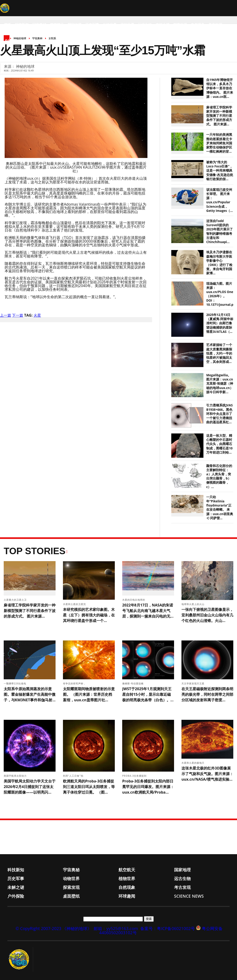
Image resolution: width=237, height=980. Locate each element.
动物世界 (110, 25)
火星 (37, 315)
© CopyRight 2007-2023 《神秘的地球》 (53, 928)
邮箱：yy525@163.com (116, 928)
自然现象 (198, 25)
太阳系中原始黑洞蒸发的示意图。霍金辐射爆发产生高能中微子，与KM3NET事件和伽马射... (30, 694)
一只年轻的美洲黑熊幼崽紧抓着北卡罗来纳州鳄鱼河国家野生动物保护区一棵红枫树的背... (219, 143)
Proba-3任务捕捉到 (135, 776)
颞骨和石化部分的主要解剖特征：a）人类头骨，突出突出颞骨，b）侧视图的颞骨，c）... (219, 476)
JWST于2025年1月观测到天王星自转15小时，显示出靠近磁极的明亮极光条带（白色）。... (148, 694)
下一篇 (18, 315)
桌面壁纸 (29, 41)
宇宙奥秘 (39, 25)
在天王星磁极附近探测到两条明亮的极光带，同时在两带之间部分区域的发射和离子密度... (207, 694)
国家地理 (75, 25)
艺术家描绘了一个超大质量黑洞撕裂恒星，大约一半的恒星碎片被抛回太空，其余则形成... (219, 353)
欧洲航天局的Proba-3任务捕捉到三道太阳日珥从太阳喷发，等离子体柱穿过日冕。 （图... (89, 787)
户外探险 (11, 41)
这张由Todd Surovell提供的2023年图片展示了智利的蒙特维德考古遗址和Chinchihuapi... (220, 231)
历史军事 (92, 25)
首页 (8, 25)
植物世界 (127, 25)
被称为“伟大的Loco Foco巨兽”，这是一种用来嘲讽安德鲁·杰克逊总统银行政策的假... (220, 171)
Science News (69, 41)
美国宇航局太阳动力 (16, 776)
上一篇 (6, 315)
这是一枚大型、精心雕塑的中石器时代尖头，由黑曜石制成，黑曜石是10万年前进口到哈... (219, 444)
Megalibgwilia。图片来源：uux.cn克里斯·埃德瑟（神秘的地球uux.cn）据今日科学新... (220, 384)
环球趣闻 (46, 41)
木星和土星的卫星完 (75, 604)
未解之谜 (162, 25)
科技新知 (22, 25)
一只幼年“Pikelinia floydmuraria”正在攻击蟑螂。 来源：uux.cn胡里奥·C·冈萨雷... (220, 508)
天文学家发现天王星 (193, 683)
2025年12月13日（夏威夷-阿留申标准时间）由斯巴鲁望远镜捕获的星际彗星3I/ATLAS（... (220, 323)
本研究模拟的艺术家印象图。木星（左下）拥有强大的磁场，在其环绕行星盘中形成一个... (89, 615)
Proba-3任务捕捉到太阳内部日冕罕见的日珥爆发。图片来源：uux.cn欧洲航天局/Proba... (148, 787)
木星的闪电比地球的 (134, 600)
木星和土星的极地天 (193, 763)
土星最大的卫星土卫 (16, 600)
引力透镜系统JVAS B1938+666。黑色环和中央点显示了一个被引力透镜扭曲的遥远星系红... (219, 414)
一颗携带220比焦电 (15, 683)
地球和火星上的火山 (193, 604)
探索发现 (180, 25)
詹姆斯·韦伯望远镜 (133, 683)
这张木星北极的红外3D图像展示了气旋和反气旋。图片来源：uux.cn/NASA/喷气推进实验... (207, 774)
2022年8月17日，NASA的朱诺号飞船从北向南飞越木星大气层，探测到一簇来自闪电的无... (148, 611)
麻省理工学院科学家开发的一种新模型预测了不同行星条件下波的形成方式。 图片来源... (219, 116)
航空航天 (57, 25)
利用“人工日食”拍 (74, 776)
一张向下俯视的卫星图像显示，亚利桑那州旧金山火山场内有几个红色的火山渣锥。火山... (207, 615)
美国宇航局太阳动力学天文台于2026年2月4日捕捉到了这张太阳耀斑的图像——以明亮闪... (30, 787)
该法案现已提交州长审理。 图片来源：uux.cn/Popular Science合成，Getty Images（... (219, 200)
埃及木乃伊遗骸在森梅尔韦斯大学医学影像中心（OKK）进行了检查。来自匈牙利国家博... (219, 263)
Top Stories (35, 551)
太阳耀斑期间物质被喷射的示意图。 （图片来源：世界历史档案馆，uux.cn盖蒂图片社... (89, 694)
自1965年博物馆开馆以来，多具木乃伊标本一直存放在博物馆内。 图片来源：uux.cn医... (220, 88)
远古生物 (145, 25)
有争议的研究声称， (75, 683)
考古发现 (215, 25)
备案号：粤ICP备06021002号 (168, 928)
